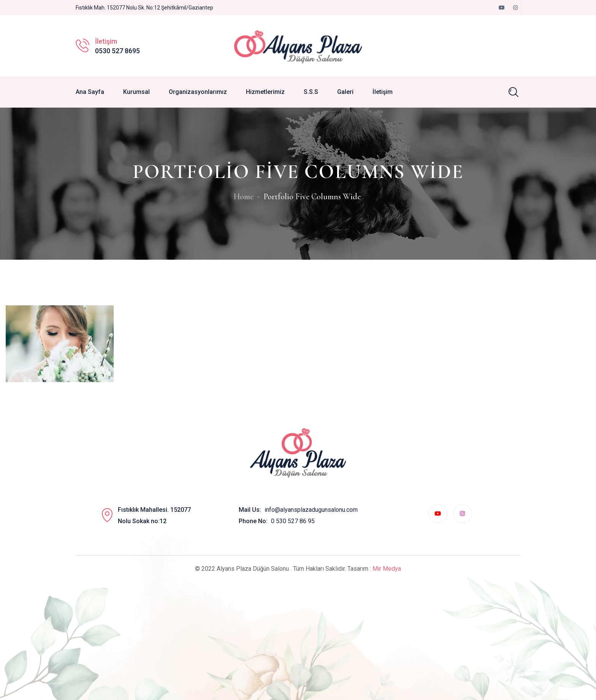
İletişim (383, 92)
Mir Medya (387, 569)
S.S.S (311, 92)
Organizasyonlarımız (198, 92)
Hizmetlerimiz (265, 92)
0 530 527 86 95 (293, 521)
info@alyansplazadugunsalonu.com (311, 510)
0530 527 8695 (117, 51)
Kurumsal (136, 92)
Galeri (345, 92)
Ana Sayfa (90, 92)
